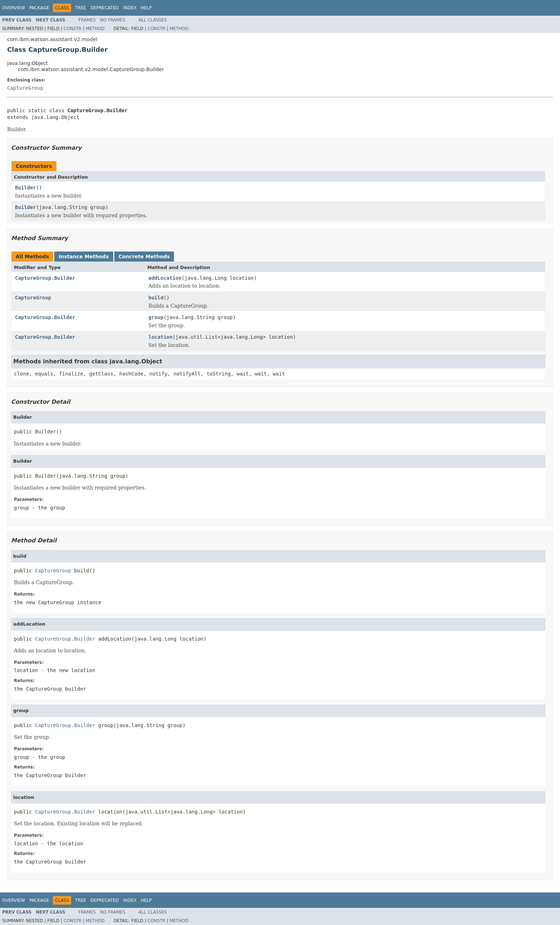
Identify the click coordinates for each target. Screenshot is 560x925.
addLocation (165, 278)
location (161, 337)
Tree (81, 8)
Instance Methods (84, 257)
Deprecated (105, 8)
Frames (87, 20)
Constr (72, 29)
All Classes (153, 20)
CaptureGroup (25, 88)
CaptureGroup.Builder (45, 278)
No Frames (113, 20)
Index (130, 8)
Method (95, 29)
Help (146, 8)
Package (39, 8)
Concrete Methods (144, 257)
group (156, 317)
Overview (14, 8)
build (156, 298)
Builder (26, 188)
